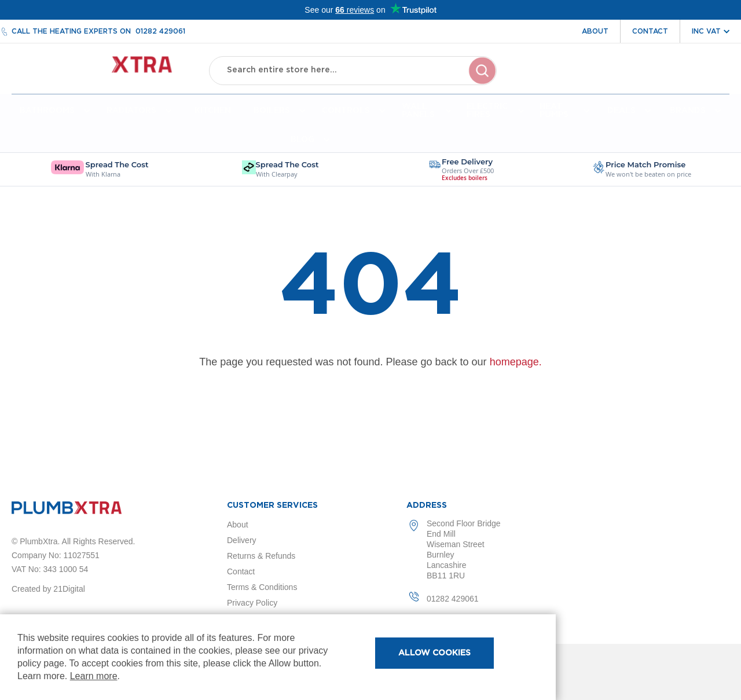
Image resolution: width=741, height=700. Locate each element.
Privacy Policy (252, 603)
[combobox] (353, 69)
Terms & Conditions (262, 587)
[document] (278, 657)
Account (601, 80)
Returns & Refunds (261, 556)
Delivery (242, 540)
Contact (650, 31)
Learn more (94, 676)
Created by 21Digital (48, 589)
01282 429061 (160, 31)
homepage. (516, 364)
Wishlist (654, 80)
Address (427, 505)
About (595, 31)
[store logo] (102, 70)
